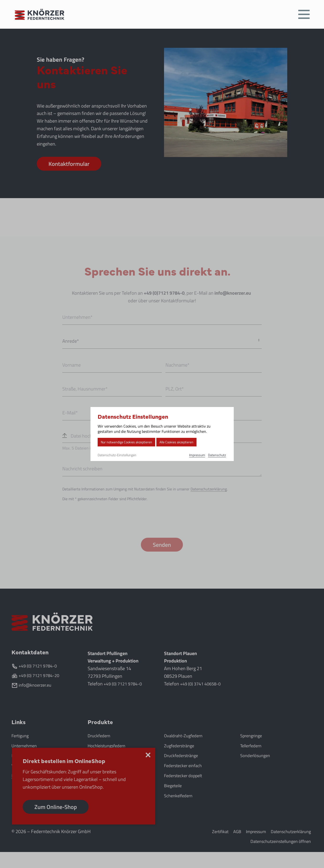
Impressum (197, 455)
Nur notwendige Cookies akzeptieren (129, 442)
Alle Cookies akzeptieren (184, 442)
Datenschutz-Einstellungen (117, 456)
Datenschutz (218, 455)
